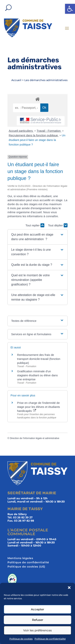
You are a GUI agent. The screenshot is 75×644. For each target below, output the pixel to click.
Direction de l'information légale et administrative (35, 438)
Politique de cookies (21, 639)
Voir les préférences (37, 630)
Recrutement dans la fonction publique (34, 135)
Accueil (16, 80)
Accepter (37, 609)
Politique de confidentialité (50, 639)
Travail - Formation (49, 131)
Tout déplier (58, 225)
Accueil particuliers (21, 131)
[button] (70, 9)
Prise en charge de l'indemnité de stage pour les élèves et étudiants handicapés (38, 407)
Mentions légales (20, 558)
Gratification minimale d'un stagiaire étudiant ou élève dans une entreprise (37, 375)
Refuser (38, 620)
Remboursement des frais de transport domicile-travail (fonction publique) (39, 359)
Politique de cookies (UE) (26, 567)
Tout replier (35, 225)
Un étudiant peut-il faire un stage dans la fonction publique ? (37, 140)
